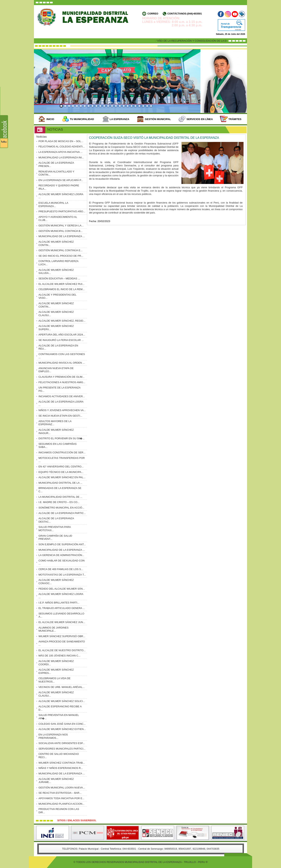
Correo (153, 14)
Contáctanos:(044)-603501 (185, 14)
